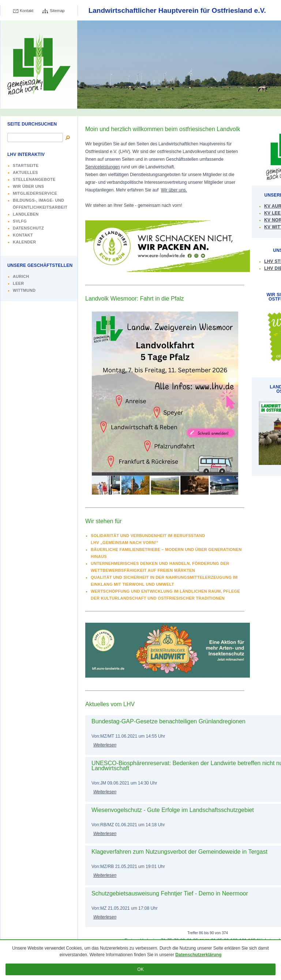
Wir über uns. (174, 190)
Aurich (21, 276)
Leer (18, 283)
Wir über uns (29, 186)
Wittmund (24, 290)
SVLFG (20, 221)
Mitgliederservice (35, 193)
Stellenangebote (34, 179)
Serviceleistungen (103, 167)
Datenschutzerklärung (198, 955)
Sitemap (57, 11)
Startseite (26, 165)
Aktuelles (25, 172)
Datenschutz (28, 228)
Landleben (26, 214)
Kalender (25, 242)
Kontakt (27, 11)
